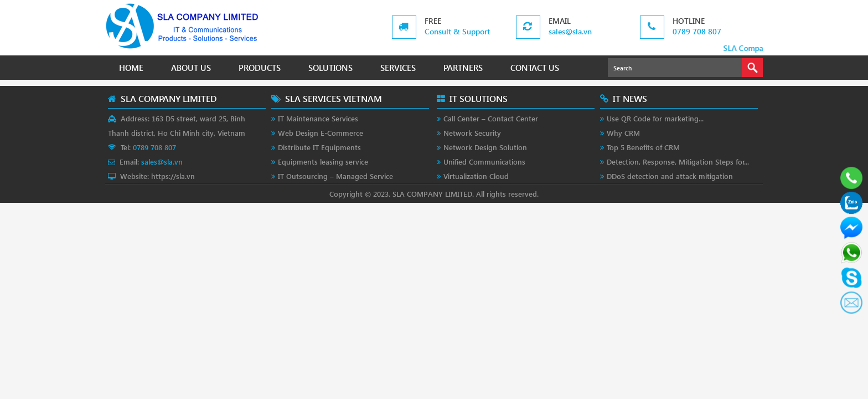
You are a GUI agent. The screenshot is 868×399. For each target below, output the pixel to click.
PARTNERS (463, 68)
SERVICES (398, 68)
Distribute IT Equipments (319, 147)
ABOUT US (191, 68)
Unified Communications (484, 162)
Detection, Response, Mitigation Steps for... (678, 162)
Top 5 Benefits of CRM (643, 147)
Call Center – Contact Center (491, 118)
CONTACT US (535, 68)
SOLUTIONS (330, 68)
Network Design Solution (485, 147)
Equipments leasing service (323, 162)
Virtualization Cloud (476, 176)
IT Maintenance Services (318, 118)
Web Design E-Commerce (321, 133)
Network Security (472, 133)
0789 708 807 (697, 31)
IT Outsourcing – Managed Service (335, 176)
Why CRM (623, 133)
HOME (131, 68)
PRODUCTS (260, 68)
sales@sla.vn (570, 31)
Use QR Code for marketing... (655, 118)
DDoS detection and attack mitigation (670, 176)
